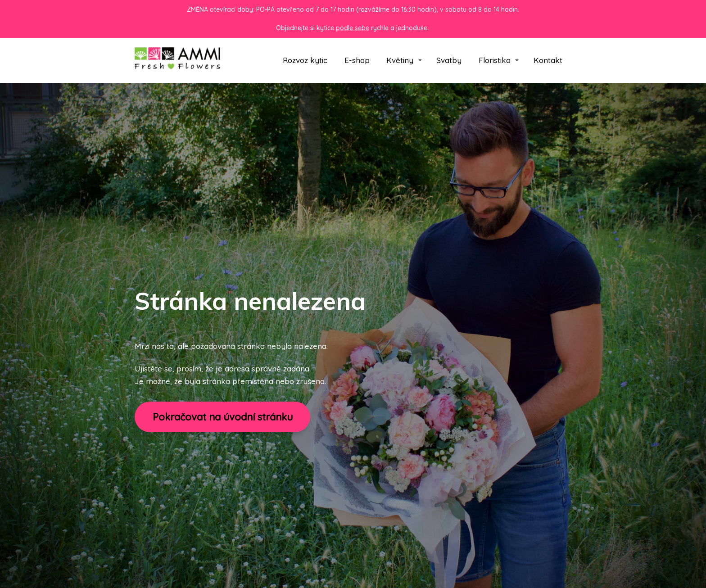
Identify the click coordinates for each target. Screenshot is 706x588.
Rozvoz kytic (305, 60)
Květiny (400, 60)
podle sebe (353, 28)
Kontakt (548, 60)
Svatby (449, 60)
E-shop (357, 60)
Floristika (495, 60)
